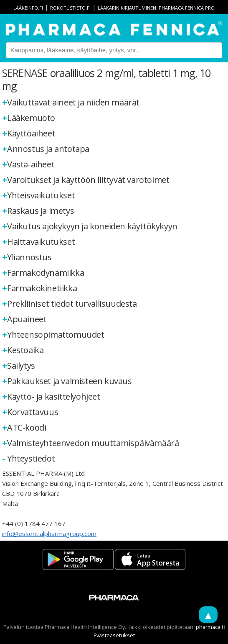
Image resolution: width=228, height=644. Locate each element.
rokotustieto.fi (70, 8)
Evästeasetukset (114, 635)
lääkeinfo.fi (28, 8)
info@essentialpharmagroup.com (49, 534)
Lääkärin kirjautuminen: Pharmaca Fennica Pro (156, 8)
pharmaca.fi (210, 627)
